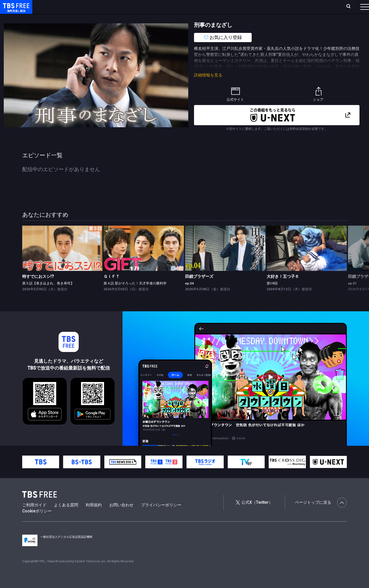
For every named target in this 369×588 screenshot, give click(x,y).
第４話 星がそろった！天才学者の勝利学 (135, 295)
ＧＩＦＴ (112, 288)
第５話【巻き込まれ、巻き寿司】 (48, 295)
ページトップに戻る (321, 514)
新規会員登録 (285, 7)
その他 (229, 18)
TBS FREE (15, 10)
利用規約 (94, 516)
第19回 (272, 295)
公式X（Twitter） (254, 514)
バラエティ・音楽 (144, 18)
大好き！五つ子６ (283, 288)
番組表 (351, 7)
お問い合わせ (121, 516)
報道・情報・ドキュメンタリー (191, 18)
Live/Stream (136, 7)
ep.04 (190, 295)
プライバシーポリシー (161, 516)
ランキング (109, 7)
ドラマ (116, 18)
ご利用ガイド (34, 516)
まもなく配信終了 (89, 18)
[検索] (310, 7)
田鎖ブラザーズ (199, 288)
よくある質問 (66, 516)
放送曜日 (85, 7)
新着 (63, 18)
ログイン (257, 7)
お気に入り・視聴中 (172, 7)
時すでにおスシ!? (38, 288)
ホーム (65, 7)
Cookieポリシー (37, 523)
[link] (62, 260)
